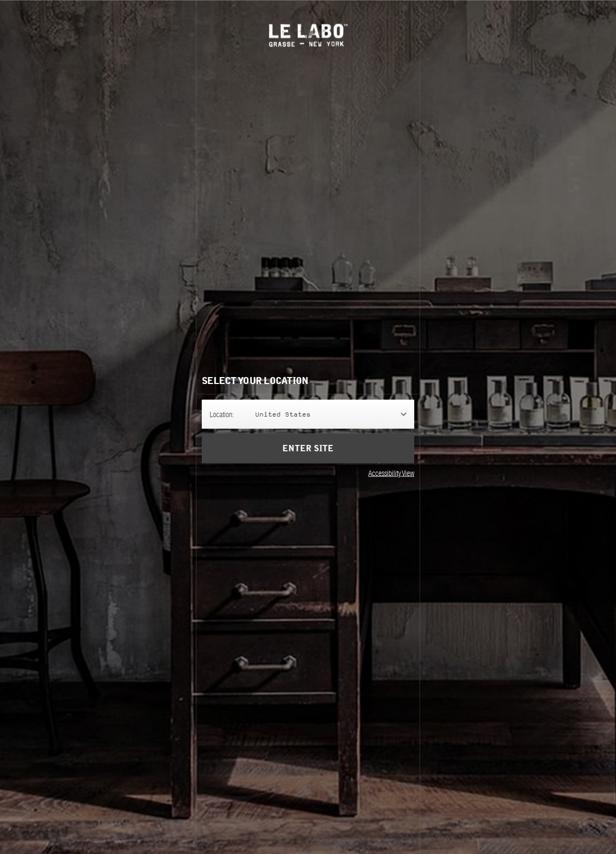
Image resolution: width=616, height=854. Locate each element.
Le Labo (308, 35)
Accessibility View (391, 473)
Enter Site (308, 448)
